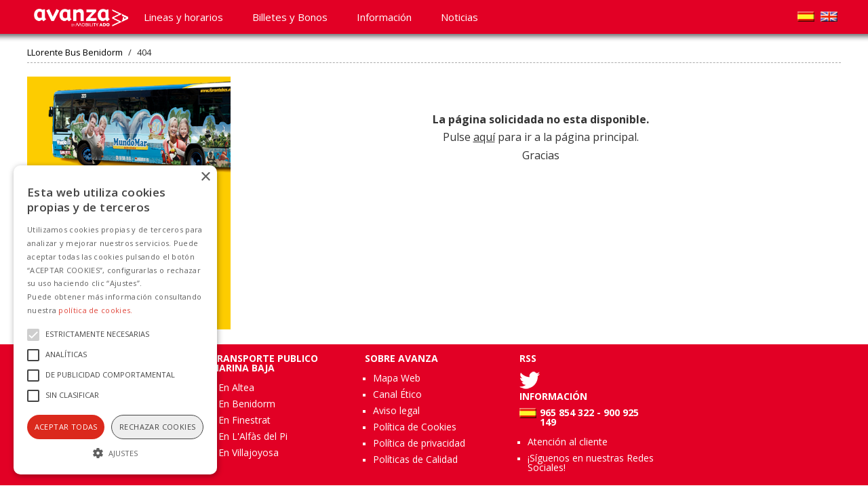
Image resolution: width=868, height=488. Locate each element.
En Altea (236, 387)
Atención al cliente (568, 442)
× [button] (205, 177)
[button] (115, 451)
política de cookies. (95, 310)
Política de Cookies (415, 427)
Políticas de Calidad (415, 459)
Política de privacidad (419, 443)
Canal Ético (397, 394)
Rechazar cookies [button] (157, 427)
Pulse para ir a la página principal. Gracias (541, 137)
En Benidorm (247, 404)
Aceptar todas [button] (66, 427)
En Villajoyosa (249, 452)
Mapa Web (397, 378)
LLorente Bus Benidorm (75, 53)
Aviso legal (396, 410)
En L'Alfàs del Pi (253, 436)
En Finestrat (244, 420)
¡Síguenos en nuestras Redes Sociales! (591, 463)
